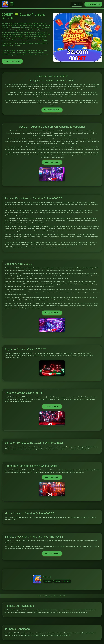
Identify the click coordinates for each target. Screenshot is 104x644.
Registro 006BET (52, 162)
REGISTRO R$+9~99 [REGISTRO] (93, 4)
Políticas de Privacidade (45, 596)
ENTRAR (77, 4)
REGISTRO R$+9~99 (12, 61)
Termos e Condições (60, 596)
